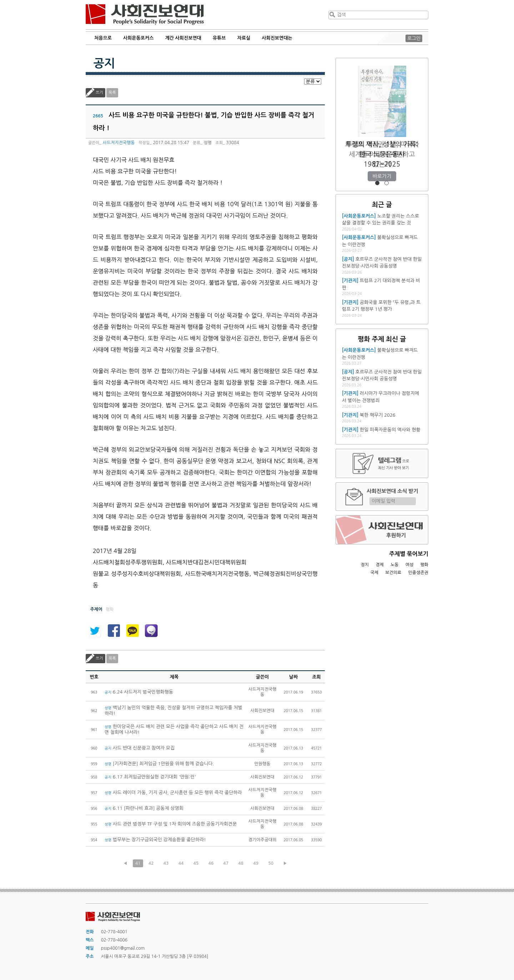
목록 (112, 93)
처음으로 (103, 38)
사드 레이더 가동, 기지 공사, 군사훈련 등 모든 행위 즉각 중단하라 (173, 793)
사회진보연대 (145, 15)
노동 (395, 565)
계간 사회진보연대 (183, 38)
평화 (424, 565)
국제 (375, 573)
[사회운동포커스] (359, 216)
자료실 (244, 38)
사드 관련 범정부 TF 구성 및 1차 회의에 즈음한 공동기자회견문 (171, 824)
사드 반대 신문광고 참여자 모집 (140, 748)
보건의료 (393, 573)
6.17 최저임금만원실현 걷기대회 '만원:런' (150, 777)
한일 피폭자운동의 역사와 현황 (390, 430)
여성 (410, 565)
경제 (380, 565)
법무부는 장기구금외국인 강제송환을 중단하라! (155, 840)
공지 (104, 64)
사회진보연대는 (277, 38)
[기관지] (350, 281)
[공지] (348, 259)
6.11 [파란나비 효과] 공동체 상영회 (144, 808)
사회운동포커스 (138, 38)
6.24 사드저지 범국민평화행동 (139, 692)
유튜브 (219, 38)
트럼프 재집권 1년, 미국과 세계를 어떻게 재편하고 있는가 (382, 154)
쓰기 (99, 93)
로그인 (414, 38)
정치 (365, 565)
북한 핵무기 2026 (378, 415)
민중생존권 (418, 573)
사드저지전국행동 (119, 143)
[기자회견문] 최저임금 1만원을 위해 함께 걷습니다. (159, 764)
